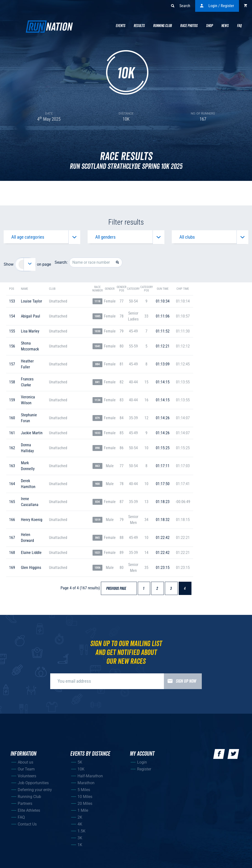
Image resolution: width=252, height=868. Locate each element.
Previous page (118, 592)
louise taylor (31, 304)
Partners (25, 806)
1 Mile (83, 813)
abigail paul (31, 319)
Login (142, 765)
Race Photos (189, 26)
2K (80, 820)
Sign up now (180, 684)
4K (80, 827)
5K (80, 765)
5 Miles (84, 792)
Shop (209, 26)
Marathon (86, 786)
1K (80, 847)
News (225, 26)
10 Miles (85, 799)
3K (80, 841)
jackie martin (32, 436)
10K (81, 772)
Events (120, 26)
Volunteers (27, 779)
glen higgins (31, 571)
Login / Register (217, 6)
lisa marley (30, 334)
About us (25, 765)
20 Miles (85, 806)
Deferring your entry (35, 792)
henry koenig (32, 523)
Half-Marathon (90, 779)
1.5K (81, 834)
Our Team (26, 772)
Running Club (162, 26)
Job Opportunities (33, 786)
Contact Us (27, 827)
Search (181, 6)
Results (139, 26)
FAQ (21, 820)
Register (144, 772)
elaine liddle (31, 556)
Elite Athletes (29, 813)
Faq (239, 26)
